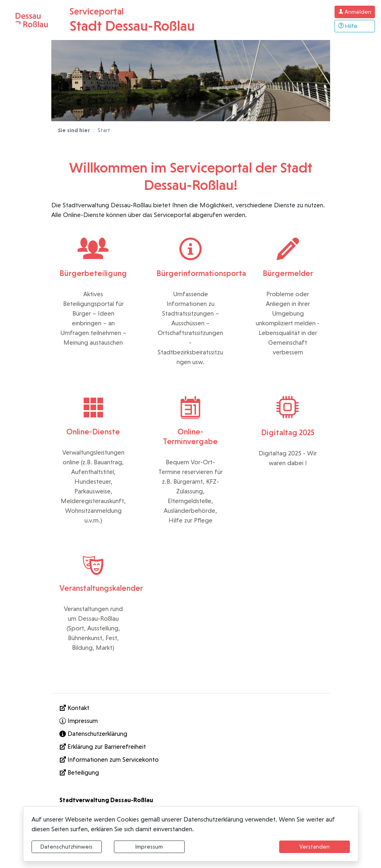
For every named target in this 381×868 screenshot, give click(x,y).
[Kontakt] (191, 708)
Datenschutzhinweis (66, 847)
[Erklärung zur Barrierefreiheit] (191, 747)
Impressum (149, 847)
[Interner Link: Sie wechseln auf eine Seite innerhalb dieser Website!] (191, 721)
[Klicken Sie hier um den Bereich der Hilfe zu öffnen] (355, 26)
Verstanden (315, 847)
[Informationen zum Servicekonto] (191, 760)
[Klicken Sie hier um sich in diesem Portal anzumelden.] (355, 12)
